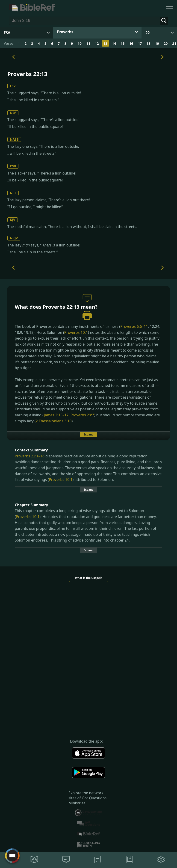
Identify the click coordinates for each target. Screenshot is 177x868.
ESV (13, 86)
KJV (13, 220)
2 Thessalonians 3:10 (54, 421)
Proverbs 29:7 (82, 415)
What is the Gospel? (88, 578)
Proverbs (65, 32)
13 (105, 43)
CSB (13, 166)
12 (97, 43)
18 (148, 43)
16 (131, 43)
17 (140, 43)
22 (147, 33)
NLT (13, 193)
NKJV (14, 238)
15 (122, 43)
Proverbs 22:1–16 (30, 456)
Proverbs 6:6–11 (134, 326)
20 (166, 43)
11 (88, 43)
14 (114, 43)
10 (80, 43)
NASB (14, 139)
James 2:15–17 (56, 415)
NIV (13, 113)
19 (157, 43)
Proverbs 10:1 (76, 332)
